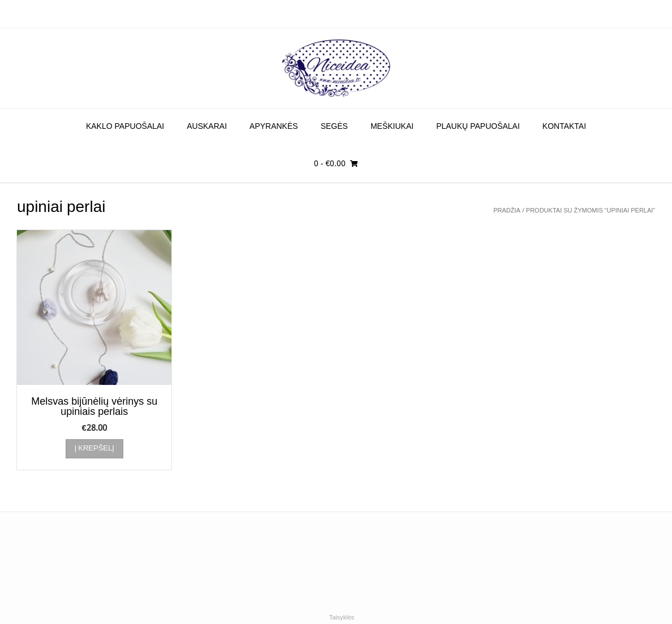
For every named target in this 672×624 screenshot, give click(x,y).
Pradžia (507, 211)
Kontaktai (564, 127)
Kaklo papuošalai (125, 127)
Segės (334, 127)
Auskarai (207, 127)
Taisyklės (342, 618)
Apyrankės (274, 127)
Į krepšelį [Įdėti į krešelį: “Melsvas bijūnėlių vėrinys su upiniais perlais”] (94, 448)
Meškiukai (392, 127)
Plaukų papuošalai (478, 127)
